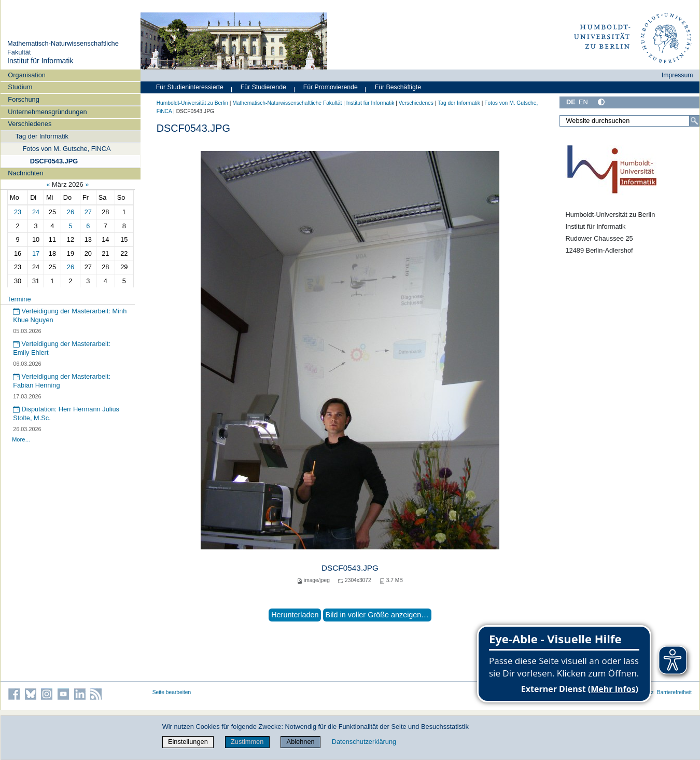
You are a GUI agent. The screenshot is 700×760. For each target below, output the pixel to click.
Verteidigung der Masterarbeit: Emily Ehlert (62, 348)
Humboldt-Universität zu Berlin (192, 103)
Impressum (677, 75)
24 (36, 212)
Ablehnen (301, 742)
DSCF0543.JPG (54, 161)
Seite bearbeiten (172, 692)
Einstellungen (188, 742)
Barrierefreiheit (674, 692)
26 (71, 212)
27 (88, 212)
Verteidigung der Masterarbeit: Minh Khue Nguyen (70, 315)
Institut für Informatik (40, 61)
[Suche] (694, 121)
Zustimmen (247, 742)
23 (18, 212)
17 (36, 253)
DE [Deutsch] (571, 102)
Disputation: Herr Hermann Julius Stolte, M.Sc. (66, 413)
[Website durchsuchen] (629, 121)
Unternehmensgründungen (47, 112)
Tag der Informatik (42, 136)
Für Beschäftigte (398, 87)
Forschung (23, 99)
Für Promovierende (331, 87)
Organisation (27, 75)
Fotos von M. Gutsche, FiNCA (67, 149)
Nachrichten (25, 173)
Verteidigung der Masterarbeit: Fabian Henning (62, 381)
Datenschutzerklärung (364, 742)
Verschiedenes (30, 124)
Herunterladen (295, 615)
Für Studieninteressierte (190, 87)
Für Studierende (263, 87)
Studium (20, 87)
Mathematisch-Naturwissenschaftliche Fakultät (287, 103)
